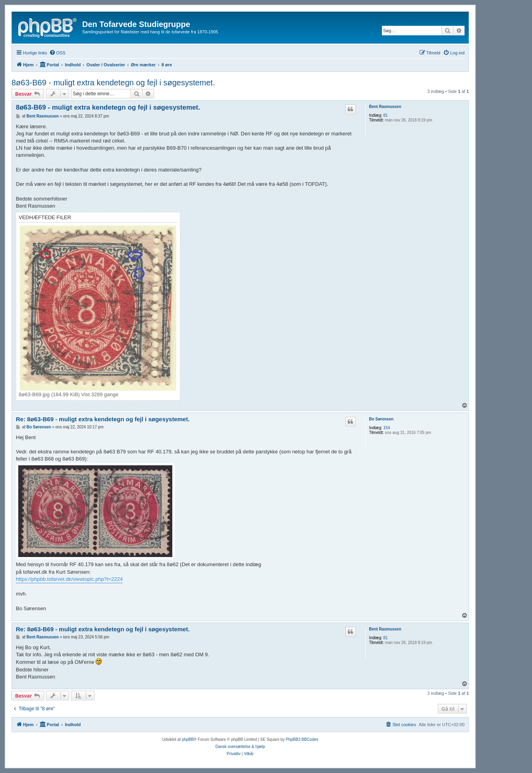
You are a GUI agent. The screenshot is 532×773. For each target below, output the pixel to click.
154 (387, 428)
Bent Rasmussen (385, 107)
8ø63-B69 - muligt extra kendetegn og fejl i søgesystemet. (113, 83)
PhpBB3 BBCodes (302, 739)
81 (386, 115)
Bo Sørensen (381, 419)
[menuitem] (57, 53)
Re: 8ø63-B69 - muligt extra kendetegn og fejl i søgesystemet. (103, 419)
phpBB (188, 739)
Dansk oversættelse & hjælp (240, 747)
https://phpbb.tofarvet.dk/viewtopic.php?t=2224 (69, 579)
